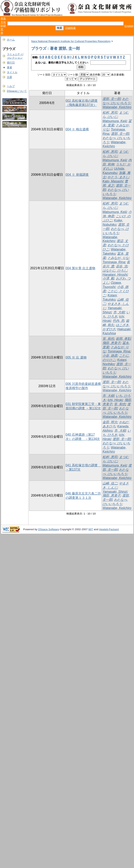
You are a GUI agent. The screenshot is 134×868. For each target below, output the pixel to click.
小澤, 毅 (108, 278)
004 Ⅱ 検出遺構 (77, 129)
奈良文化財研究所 (3, 26)
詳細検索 (70, 28)
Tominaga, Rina (114, 262)
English (129, 26)
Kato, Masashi (113, 181)
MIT (91, 529)
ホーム (11, 40)
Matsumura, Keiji (115, 121)
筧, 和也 (108, 339)
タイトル (12, 72)
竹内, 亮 (118, 321)
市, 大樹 (119, 312)
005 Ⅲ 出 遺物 (76, 357)
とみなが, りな (118, 258)
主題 (9, 77)
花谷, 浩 (122, 266)
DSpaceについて (17, 91)
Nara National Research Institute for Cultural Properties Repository (71, 41)
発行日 (11, 63)
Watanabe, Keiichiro (117, 107)
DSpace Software (49, 529)
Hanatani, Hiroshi (115, 275)
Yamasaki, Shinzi (115, 492)
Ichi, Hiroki (115, 400)
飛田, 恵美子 (111, 343)
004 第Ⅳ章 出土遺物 (81, 268)
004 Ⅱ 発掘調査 (77, 175)
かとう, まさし (118, 177)
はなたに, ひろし (115, 271)
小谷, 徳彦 (110, 356)
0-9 (42, 57)
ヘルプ (11, 86)
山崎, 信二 (110, 483)
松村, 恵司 (110, 113)
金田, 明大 (110, 422)
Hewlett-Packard (109, 529)
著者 (9, 67)
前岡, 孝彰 (123, 339)
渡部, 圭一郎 (111, 99)
